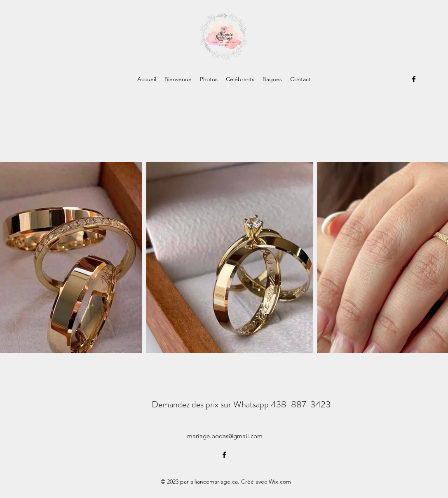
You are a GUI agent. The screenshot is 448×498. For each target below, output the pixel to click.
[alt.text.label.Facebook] (414, 79)
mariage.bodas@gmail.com (225, 436)
